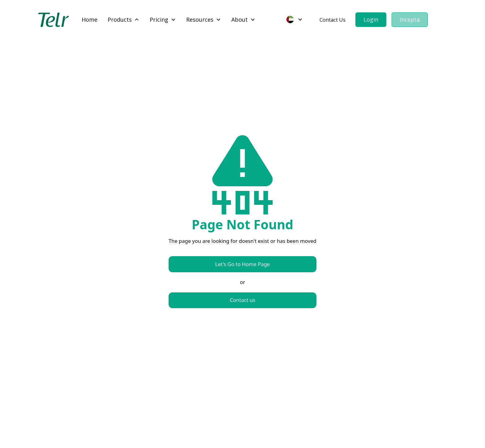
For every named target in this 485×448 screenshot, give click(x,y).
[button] (124, 20)
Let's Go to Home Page (242, 264)
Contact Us (333, 20)
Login (371, 19)
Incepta (410, 19)
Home (90, 19)
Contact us (242, 300)
